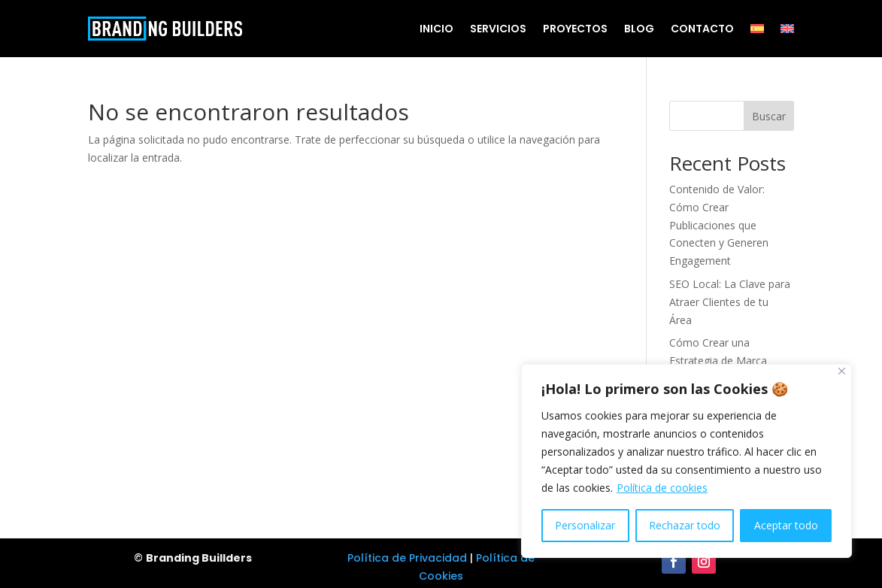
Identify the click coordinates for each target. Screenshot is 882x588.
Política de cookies (662, 488)
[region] (687, 461)
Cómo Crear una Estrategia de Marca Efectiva (718, 361)
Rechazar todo (685, 525)
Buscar (769, 116)
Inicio (436, 29)
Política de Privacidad (407, 558)
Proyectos (575, 29)
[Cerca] (842, 371)
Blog (639, 29)
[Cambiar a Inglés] (787, 29)
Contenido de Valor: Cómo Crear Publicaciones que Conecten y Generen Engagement (719, 225)
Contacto (702, 29)
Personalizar (585, 525)
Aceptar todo (786, 525)
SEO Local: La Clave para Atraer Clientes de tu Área (730, 302)
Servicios (498, 29)
